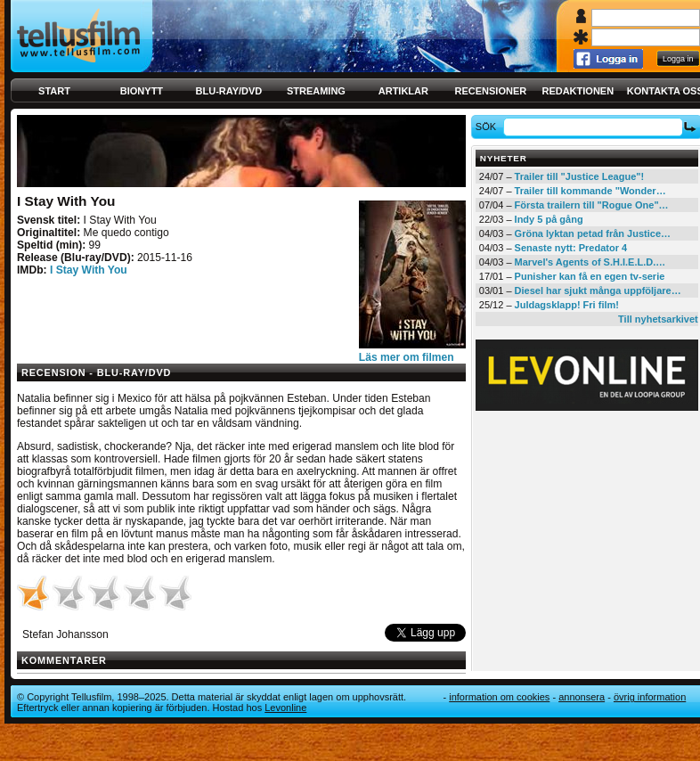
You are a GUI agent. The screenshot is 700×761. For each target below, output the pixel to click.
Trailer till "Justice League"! (580, 176)
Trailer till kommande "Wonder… (590, 191)
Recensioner (490, 91)
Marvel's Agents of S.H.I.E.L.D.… (590, 262)
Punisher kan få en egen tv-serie (590, 276)
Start (54, 91)
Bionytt (142, 91)
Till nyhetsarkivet (658, 319)
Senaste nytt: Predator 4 (571, 248)
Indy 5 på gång (549, 219)
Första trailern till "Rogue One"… (592, 205)
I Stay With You (89, 270)
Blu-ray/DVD (229, 91)
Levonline (285, 708)
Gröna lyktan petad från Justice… (593, 233)
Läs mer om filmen (407, 357)
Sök (488, 127)
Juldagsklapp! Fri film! (567, 305)
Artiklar (403, 91)
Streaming (316, 91)
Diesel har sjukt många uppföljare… (598, 290)
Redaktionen (578, 91)
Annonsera (582, 697)
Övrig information (650, 697)
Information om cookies (499, 697)
